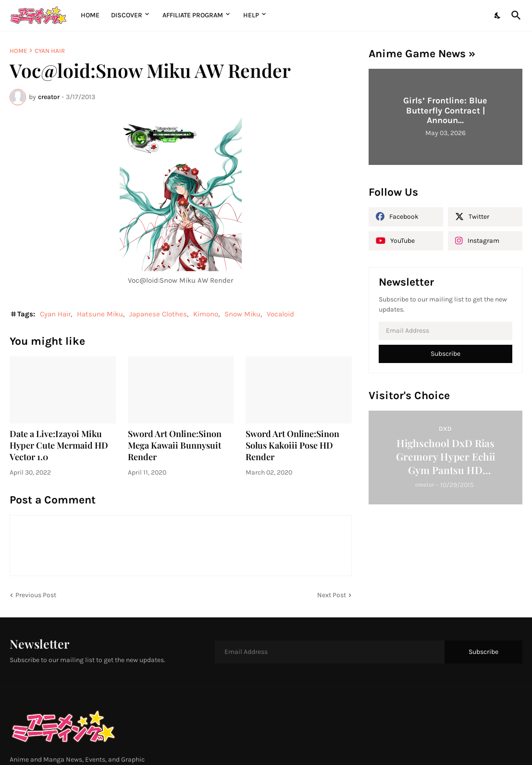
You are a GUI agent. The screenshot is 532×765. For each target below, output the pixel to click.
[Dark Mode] (498, 15)
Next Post (332, 595)
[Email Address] (445, 331)
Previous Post (36, 595)
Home (90, 15)
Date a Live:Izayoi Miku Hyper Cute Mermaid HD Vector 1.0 (59, 445)
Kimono (206, 314)
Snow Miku (242, 314)
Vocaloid (280, 314)
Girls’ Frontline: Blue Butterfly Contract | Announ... (445, 110)
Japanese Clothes (158, 314)
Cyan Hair (50, 51)
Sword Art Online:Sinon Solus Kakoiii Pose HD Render (292, 445)
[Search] (514, 15)
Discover (127, 15)
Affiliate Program (193, 15)
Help (251, 15)
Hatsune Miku (100, 314)
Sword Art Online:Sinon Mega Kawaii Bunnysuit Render (175, 445)
